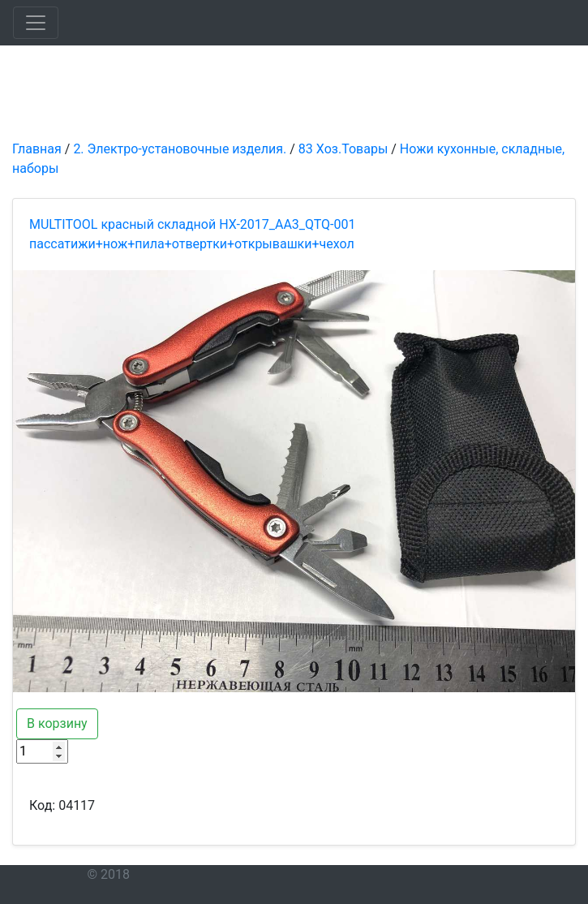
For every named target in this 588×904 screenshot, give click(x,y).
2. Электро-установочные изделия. (180, 149)
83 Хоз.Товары (343, 149)
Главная (37, 149)
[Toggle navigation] (36, 23)
